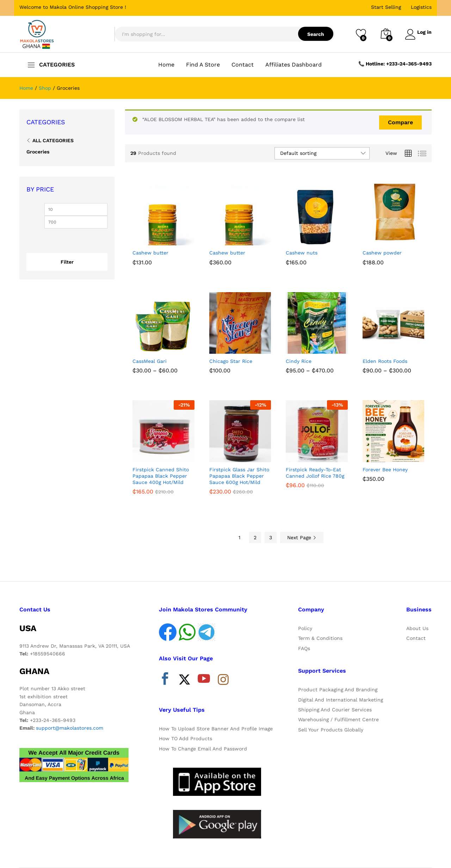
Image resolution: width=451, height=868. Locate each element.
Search (313, 34)
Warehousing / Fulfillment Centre (338, 719)
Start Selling (386, 7)
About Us (417, 628)
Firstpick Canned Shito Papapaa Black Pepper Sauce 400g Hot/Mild (161, 476)
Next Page (302, 537)
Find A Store (203, 65)
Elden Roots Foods (385, 361)
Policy (305, 628)
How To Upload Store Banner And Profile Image (216, 729)
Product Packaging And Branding (338, 690)
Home (166, 65)
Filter (67, 262)
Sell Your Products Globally (331, 730)
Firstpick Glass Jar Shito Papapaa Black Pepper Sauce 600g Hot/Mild (239, 476)
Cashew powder (382, 253)
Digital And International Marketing (341, 700)
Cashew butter (150, 253)
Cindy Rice (299, 361)
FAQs (304, 648)
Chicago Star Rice (231, 361)
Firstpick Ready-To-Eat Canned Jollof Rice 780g (315, 473)
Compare (400, 122)
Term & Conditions (320, 638)
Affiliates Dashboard (294, 65)
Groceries (38, 152)
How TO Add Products (186, 738)
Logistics (421, 7)
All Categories (53, 140)
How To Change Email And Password (203, 749)
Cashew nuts (302, 253)
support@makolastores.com (70, 728)
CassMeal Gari (150, 361)
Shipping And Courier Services (335, 710)
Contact (243, 65)
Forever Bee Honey (385, 470)
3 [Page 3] (271, 537)
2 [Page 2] (255, 537)
